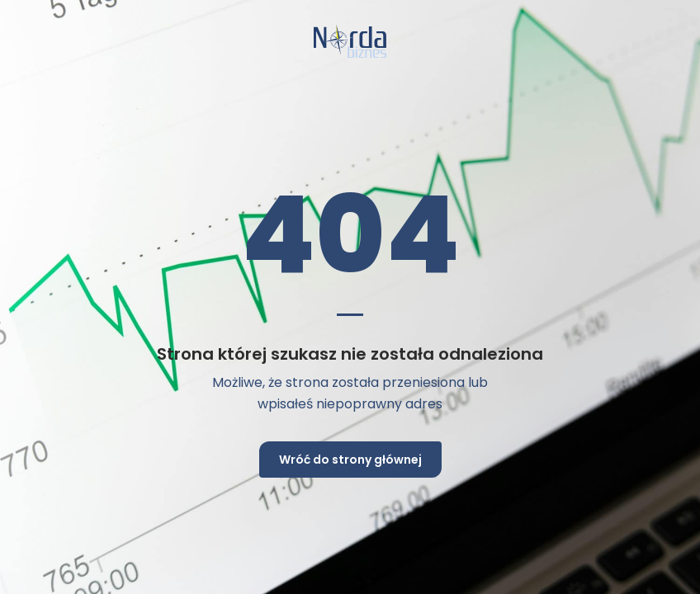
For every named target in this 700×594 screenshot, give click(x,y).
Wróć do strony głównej (350, 460)
